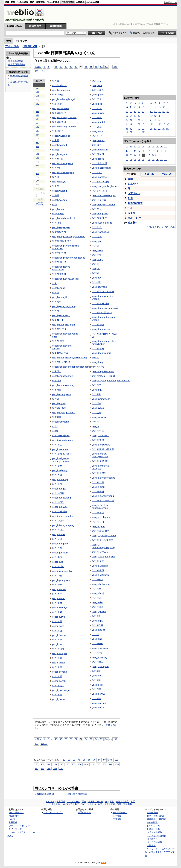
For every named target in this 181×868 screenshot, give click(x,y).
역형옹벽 (57, 302)
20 (69, 760)
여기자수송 (98, 653)
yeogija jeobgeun (101, 517)
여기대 (95, 273)
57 (101, 67)
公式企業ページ (120, 812)
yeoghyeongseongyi (63, 376)
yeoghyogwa (59, 403)
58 (106, 67)
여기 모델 (97, 117)
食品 (100, 804)
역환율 (56, 177)
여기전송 (97, 698)
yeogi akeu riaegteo (62, 440)
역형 (54, 283)
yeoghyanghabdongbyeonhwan (69, 237)
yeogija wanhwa (100, 575)
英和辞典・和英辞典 (157, 819)
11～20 (149, 174)
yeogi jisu (97, 85)
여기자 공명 (98, 492)
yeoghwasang (59, 191)
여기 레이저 (98, 154)
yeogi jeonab (59, 681)
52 (76, 67)
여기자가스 (98, 607)
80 (99, 760)
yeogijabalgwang (101, 584)
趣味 (77, 804)
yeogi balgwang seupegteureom (60, 460)
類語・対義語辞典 (19, 2)
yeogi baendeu (60, 449)
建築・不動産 (122, 802)
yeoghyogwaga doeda (64, 413)
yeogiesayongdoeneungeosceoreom (111, 381)
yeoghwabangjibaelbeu (64, 117)
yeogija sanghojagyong (104, 557)
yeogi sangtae (99, 177)
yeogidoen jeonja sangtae (105, 308)
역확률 (56, 140)
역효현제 (57, 417)
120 (36, 764)
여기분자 (97, 255)
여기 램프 (97, 145)
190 (80, 764)
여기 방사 (57, 484)
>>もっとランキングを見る (161, 227)
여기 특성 (97, 209)
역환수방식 (58, 168)
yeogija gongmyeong (103, 496)
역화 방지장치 (59, 95)
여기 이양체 (58, 649)
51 (71, 67)
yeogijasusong (100, 657)
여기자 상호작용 (100, 552)
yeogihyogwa (99, 417)
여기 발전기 (58, 466)
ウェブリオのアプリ (53, 812)
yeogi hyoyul (59, 617)
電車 (84, 802)
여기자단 (97, 598)
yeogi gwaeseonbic (62, 571)
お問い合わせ (84, 812)
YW (38, 174)
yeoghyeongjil (59, 297)
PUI (130, 208)
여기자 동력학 (99, 473)
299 (115, 67)
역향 (54, 205)
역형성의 (57, 371)
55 (91, 67)
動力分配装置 (135, 203)
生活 (58, 804)
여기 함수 (57, 585)
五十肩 (132, 213)
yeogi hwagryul (60, 608)
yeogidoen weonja (101, 353)
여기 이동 (57, 621)
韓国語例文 (35, 26)
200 (86, 764)
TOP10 (132, 174)
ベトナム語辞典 (154, 842)
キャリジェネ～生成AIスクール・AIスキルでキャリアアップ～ (160, 852)
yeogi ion (57, 644)
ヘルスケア (67, 804)
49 (61, 67)
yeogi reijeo (98, 159)
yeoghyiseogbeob (61, 394)
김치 (130, 198)
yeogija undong (100, 566)
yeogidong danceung (103, 371)
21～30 (167, 174)
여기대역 (97, 282)
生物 (94, 804)
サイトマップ (15, 829)
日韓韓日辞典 (68, 2)
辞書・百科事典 (124, 804)
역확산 (56, 150)
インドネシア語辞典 (157, 836)
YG (37, 112)
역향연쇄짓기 (59, 274)
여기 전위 (57, 695)
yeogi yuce (98, 241)
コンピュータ (74, 802)
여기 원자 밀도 (99, 218)
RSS (104, 863)
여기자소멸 (98, 643)
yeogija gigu (98, 487)
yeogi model (98, 122)
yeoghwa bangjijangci (64, 99)
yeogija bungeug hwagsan (101, 467)
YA (37, 88)
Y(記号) (39, 203)
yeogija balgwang (101, 445)
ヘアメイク (134, 193)
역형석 (56, 311)
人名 (106, 804)
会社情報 (117, 816)
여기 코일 (97, 99)
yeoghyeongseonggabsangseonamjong (73, 367)
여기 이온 (57, 640)
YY (37, 181)
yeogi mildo (98, 113)
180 (73, 764)
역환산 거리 (58, 159)
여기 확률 (57, 603)
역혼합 (56, 81)
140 (49, 764)
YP (37, 146)
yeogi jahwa (58, 663)
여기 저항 (57, 667)
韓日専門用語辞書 (77, 794)
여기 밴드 (57, 445)
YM (37, 135)
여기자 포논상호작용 (103, 540)
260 (36, 768)
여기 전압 (57, 676)
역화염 (56, 195)
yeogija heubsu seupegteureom (100, 507)
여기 (54, 426)
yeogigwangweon (101, 399)
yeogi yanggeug (100, 232)
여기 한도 (57, 594)
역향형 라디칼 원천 (62, 241)
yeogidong (97, 362)
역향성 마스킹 (59, 262)
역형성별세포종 (60, 353)
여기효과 (97, 413)
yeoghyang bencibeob (64, 218)
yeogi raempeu (100, 150)
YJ (37, 123)
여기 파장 (97, 136)
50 (66, 67)
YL (37, 131)
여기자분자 (98, 589)
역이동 (95, 358)
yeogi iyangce (59, 653)
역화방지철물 (59, 122)
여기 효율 (57, 612)
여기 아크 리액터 (61, 436)
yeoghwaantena (61, 108)
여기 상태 (97, 172)
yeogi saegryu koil (101, 168)
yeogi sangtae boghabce (105, 186)
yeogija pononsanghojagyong (103, 546)
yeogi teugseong (101, 214)
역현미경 (57, 381)
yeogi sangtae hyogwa (104, 195)
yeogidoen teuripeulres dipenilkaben (104, 343)
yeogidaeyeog (99, 287)
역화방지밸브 (59, 113)
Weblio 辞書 (12, 46)
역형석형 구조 (59, 329)
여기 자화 (57, 658)
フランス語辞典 (154, 832)
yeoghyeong (59, 288)
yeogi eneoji (59, 534)
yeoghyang (58, 209)
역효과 (56, 399)
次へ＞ (44, 71)
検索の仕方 (14, 816)
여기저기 (97, 680)
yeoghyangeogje (61, 227)
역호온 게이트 (59, 85)
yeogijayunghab (100, 666)
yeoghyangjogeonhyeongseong (69, 258)
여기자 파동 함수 (101, 531)
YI (37, 119)
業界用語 (61, 802)
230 (105, 764)
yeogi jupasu (99, 95)
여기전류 (97, 689)
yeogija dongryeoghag (104, 478)
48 (56, 67)
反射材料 (133, 223)
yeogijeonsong (100, 703)
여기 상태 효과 (99, 191)
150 (55, 764)
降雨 (130, 179)
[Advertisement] (112, 14)
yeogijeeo (97, 676)
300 (36, 71)
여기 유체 (97, 237)
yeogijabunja (99, 593)
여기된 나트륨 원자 (102, 313)
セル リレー (134, 218)
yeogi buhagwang (61, 498)
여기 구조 (57, 557)
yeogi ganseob (60, 553)
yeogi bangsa (59, 489)
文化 (51, 804)
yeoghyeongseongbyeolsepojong (70, 358)
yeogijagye (98, 621)
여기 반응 (57, 475)
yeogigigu (97, 390)
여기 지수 (97, 81)
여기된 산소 (98, 325)
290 (55, 768)
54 (86, 67)
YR (37, 154)
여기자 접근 (98, 513)
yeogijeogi (97, 685)
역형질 (56, 293)
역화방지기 (58, 131)
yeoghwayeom (60, 200)
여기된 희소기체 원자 (103, 291)
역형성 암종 (58, 341)
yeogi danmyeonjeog (63, 525)
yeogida (96, 269)
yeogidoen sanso (101, 329)
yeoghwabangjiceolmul (64, 127)
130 (43, 764)
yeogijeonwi (98, 708)
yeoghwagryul (59, 145)
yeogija (96, 426)
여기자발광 (98, 580)
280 (49, 768)
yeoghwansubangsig (63, 172)
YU (37, 166)
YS (37, 158)
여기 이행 (57, 631)
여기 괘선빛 (58, 566)
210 (92, 764)
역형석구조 (58, 320)
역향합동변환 (59, 232)
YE (37, 104)
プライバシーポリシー (19, 826)
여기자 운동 (98, 561)
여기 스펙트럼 (99, 200)
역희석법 (57, 390)
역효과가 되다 (59, 408)
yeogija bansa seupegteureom (100, 455)
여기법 (95, 246)
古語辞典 (80, 2)
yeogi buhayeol (60, 507)
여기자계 (97, 616)
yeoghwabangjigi (61, 136)
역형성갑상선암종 (61, 362)
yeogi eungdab (60, 544)
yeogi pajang (99, 140)
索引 (9, 41)
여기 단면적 (58, 521)
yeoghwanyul (59, 182)
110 (116, 760)
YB (37, 92)
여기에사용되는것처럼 (103, 376)
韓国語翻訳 (56, 26)
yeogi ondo (98, 131)
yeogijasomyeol (100, 648)
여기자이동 (98, 625)
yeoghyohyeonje (61, 422)
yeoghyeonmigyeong (63, 385)
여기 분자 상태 (60, 511)
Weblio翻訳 (152, 822)
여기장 (95, 634)
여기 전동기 (58, 686)
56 (96, 67)
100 (110, 760)
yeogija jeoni (99, 526)
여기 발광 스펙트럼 (62, 454)
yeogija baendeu (101, 436)
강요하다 (133, 184)
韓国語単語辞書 (45, 794)
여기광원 (97, 394)
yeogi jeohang (60, 672)
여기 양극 (97, 227)
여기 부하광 (58, 493)
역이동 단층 (98, 367)
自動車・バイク (96, 802)
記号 (154, 155)
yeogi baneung (60, 480)
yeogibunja (98, 259)
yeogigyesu (98, 408)
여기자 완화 (98, 570)
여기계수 (97, 403)
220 (98, 764)
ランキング (21, 41)
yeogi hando (59, 598)
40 (79, 760)
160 (61, 764)
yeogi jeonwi (59, 699)
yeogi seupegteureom (103, 205)
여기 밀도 (97, 108)
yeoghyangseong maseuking (61, 268)
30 (74, 760)
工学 (112, 802)
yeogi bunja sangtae (63, 516)
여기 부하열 (58, 502)
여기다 (95, 264)
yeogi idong (58, 626)
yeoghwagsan (59, 154)
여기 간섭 (57, 548)
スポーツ (85, 804)
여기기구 (97, 385)
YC (37, 96)
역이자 (95, 422)
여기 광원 (57, 576)
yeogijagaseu (99, 612)
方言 (113, 804)
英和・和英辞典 (37, 2)
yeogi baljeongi (60, 470)
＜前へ (38, 67)
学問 (133, 802)
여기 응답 (57, 539)
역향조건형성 (59, 253)
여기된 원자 (98, 349)
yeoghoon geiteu (61, 90)
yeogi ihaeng (59, 635)
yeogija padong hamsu (104, 536)
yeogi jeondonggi (61, 690)
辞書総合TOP (170, 2)
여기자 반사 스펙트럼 (103, 449)
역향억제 (57, 223)
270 (43, 768)
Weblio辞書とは (16, 812)
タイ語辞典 (152, 839)
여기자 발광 (98, 440)
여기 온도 (97, 127)
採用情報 (117, 819)
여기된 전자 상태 (101, 303)
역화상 (56, 186)
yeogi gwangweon (62, 580)
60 (89, 760)
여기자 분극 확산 (101, 461)
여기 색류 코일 (99, 163)
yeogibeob (97, 250)
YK (37, 127)
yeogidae (97, 278)
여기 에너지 (58, 530)
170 (67, 764)
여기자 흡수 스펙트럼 (103, 501)
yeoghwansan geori (62, 163)
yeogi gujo (58, 562)
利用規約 (13, 822)
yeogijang (97, 639)
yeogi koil (97, 104)
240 (111, 764)
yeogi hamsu (59, 589)
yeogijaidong (99, 630)
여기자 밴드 (98, 431)
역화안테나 (58, 104)
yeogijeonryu (99, 694)
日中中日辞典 (53, 2)
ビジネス (50, 802)
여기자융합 (98, 662)
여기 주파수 (98, 90)
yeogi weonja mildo (102, 223)
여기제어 (97, 671)
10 (64, 760)
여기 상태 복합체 (101, 182)
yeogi (55, 431)
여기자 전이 (98, 522)
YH (37, 115)
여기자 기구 (98, 482)
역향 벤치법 (58, 214)
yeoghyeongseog (61, 315)
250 (117, 764)
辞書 (7, 2)
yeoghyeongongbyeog (64, 306)
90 (104, 760)
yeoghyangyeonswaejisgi (65, 279)
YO (37, 143)
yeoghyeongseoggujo (63, 325)
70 (94, 760)
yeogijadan (98, 602)
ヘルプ (12, 819)
